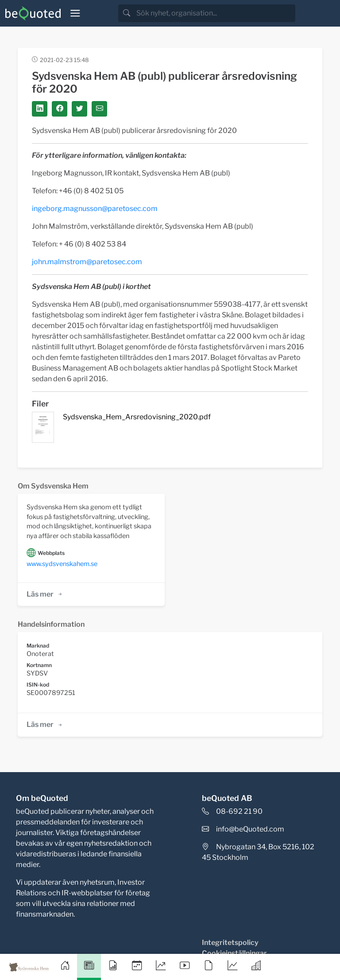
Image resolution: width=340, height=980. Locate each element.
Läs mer (45, 594)
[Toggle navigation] (75, 13)
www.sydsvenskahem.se (62, 564)
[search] (215, 13)
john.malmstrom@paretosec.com (87, 262)
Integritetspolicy (230, 943)
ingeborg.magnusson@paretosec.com (95, 209)
